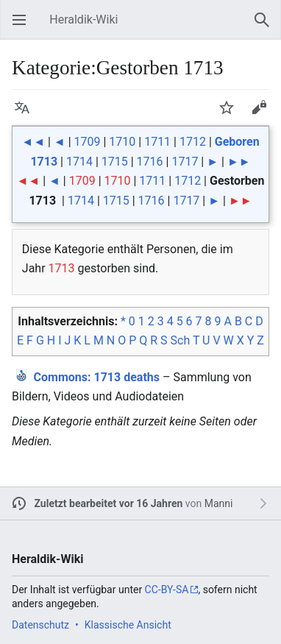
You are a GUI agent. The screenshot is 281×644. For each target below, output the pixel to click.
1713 (62, 268)
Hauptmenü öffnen (24, 27)
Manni (219, 503)
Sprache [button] (26, 114)
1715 (115, 162)
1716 (150, 162)
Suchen (266, 27)
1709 (88, 142)
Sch (181, 340)
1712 (193, 142)
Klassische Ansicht (128, 625)
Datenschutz (40, 625)
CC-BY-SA (167, 590)
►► (239, 162)
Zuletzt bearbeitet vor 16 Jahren (109, 503)
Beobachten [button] (231, 114)
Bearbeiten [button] (263, 114)
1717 (185, 162)
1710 (122, 142)
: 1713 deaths (97, 377)
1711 (157, 142)
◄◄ (33, 142)
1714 (79, 162)
